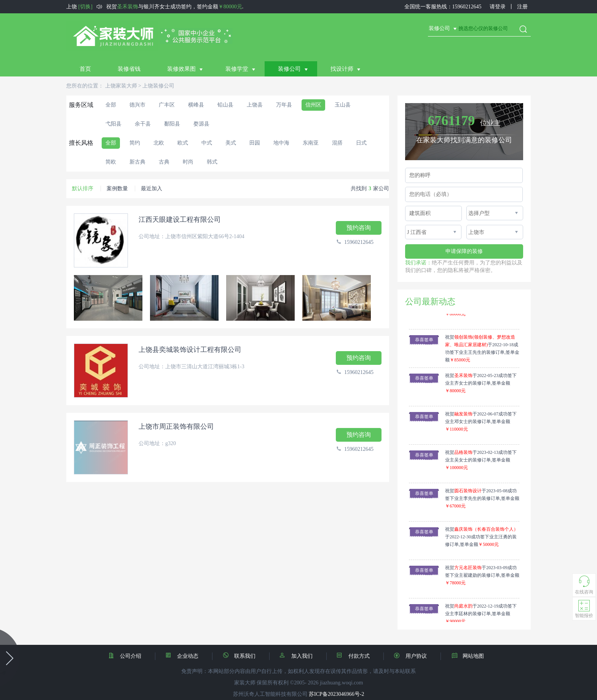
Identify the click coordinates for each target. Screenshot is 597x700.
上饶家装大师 (121, 86)
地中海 (281, 143)
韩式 (212, 162)
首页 (85, 69)
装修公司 (289, 69)
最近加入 (152, 189)
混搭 (337, 143)
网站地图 (468, 655)
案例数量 (117, 189)
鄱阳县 (172, 124)
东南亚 (311, 143)
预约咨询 (359, 228)
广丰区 (167, 105)
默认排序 (83, 189)
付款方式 (361, 656)
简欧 (111, 162)
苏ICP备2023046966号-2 (336, 694)
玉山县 (343, 105)
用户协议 (418, 656)
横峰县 (196, 105)
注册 (522, 7)
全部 (111, 105)
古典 (164, 162)
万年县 (284, 105)
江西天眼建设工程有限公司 (180, 220)
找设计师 (342, 69)
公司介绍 (132, 656)
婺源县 (201, 124)
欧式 (183, 143)
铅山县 (225, 105)
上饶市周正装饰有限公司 (176, 426)
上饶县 (255, 105)
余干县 (143, 124)
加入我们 (303, 656)
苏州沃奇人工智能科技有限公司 (270, 694)
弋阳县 (113, 124)
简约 (135, 143)
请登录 (498, 7)
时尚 (188, 162)
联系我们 (246, 656)
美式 (231, 143)
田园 (255, 143)
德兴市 (137, 105)
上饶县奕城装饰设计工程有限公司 (190, 350)
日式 (361, 143)
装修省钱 (129, 69)
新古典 (137, 162)
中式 (207, 143)
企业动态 (189, 656)
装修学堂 (237, 69)
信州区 (313, 105)
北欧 (159, 143)
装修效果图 (181, 69)
